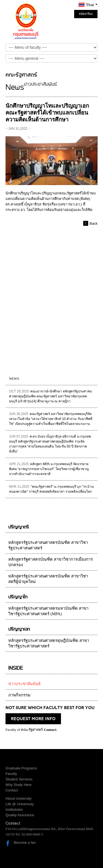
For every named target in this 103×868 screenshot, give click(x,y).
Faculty (11, 774)
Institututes (14, 809)
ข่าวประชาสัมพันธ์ (24, 684)
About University (19, 798)
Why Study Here (19, 785)
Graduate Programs (21, 768)
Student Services (19, 779)
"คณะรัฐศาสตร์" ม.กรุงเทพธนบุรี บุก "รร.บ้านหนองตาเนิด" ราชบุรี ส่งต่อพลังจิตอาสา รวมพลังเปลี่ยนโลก (51, 489)
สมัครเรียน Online (86, 15)
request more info (33, 719)
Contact (12, 790)
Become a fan (25, 843)
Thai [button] (92, 5)
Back (94, 223)
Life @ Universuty (20, 804)
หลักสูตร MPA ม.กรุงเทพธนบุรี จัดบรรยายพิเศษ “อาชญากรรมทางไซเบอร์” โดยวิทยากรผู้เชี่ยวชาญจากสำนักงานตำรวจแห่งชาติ (49, 469)
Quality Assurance (20, 815)
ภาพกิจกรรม (19, 695)
